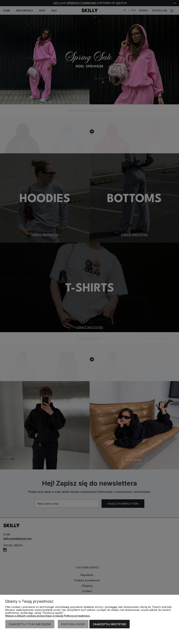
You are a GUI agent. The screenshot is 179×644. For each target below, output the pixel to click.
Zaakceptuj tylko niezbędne (30, 624)
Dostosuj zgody (73, 624)
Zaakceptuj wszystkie (110, 624)
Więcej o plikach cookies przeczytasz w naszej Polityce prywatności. (48, 616)
